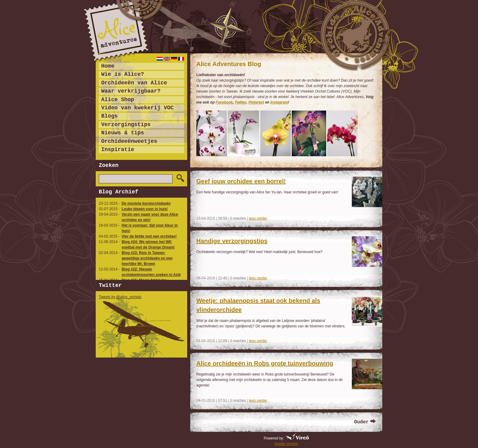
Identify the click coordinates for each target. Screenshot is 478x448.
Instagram (279, 102)
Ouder (362, 422)
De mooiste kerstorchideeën (146, 203)
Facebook (224, 102)
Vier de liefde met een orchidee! (149, 236)
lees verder (258, 218)
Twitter (241, 102)
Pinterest (256, 102)
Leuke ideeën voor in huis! (145, 209)
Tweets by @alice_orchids (120, 297)
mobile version (286, 444)
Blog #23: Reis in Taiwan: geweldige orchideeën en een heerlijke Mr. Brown (147, 258)
